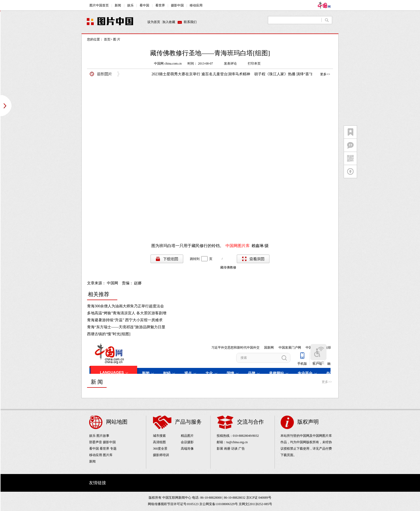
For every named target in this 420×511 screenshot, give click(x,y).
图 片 (117, 39)
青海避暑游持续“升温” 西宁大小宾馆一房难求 (125, 320)
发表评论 (230, 64)
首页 (107, 39)
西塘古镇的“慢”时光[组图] (109, 334)
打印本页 (254, 64)
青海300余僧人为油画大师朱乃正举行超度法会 (125, 306)
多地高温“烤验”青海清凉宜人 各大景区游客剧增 (127, 313)
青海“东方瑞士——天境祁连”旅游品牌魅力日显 (126, 327)
